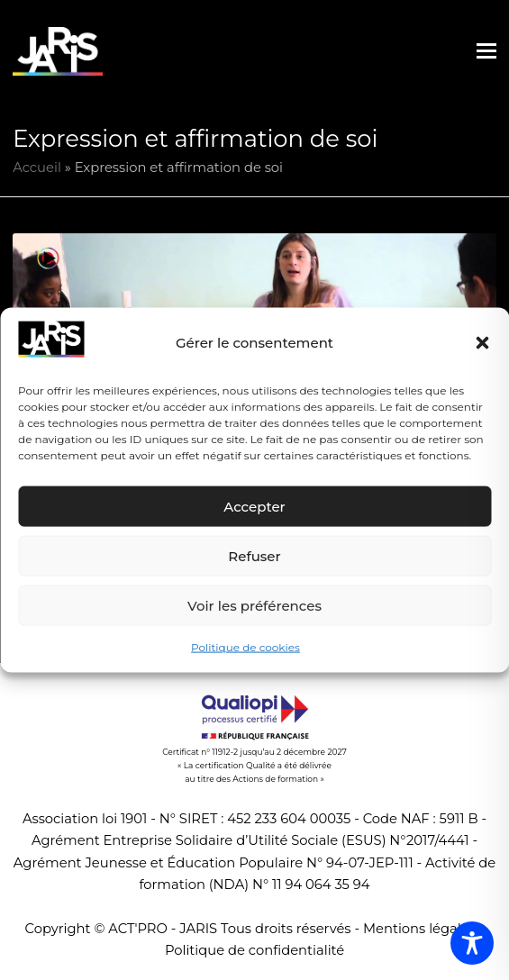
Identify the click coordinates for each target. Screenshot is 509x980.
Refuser (254, 556)
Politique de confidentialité (254, 950)
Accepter (254, 507)
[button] (482, 343)
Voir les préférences (254, 606)
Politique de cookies (245, 647)
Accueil (37, 168)
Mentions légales (419, 929)
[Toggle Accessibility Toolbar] (472, 943)
